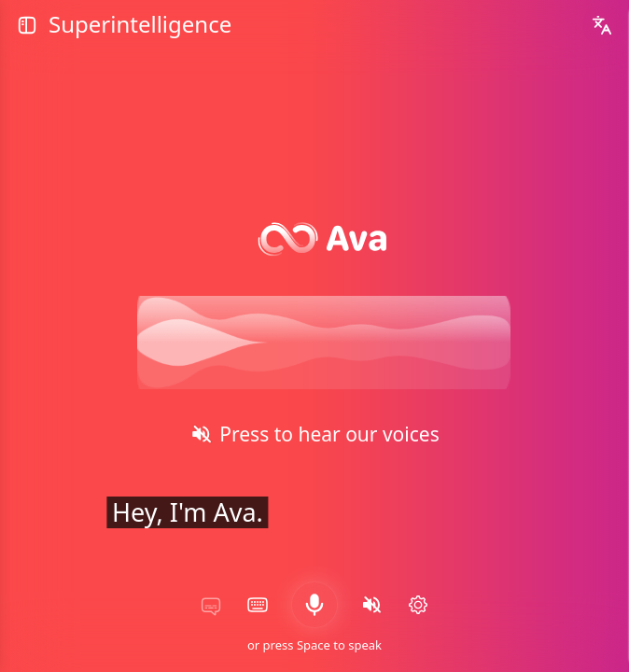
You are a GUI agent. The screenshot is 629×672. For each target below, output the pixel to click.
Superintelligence (138, 25)
